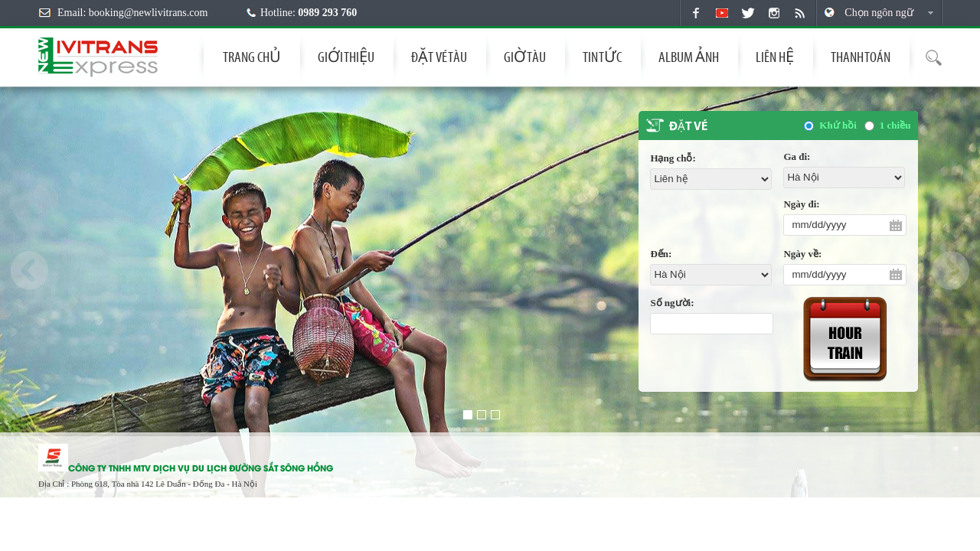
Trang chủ (252, 57)
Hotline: (309, 13)
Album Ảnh (689, 57)
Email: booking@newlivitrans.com (132, 13)
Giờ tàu (525, 57)
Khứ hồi (838, 125)
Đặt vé (688, 127)
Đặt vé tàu (439, 57)
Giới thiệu (346, 57)
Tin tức (602, 57)
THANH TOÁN (861, 57)
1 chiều (895, 125)
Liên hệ (775, 57)
